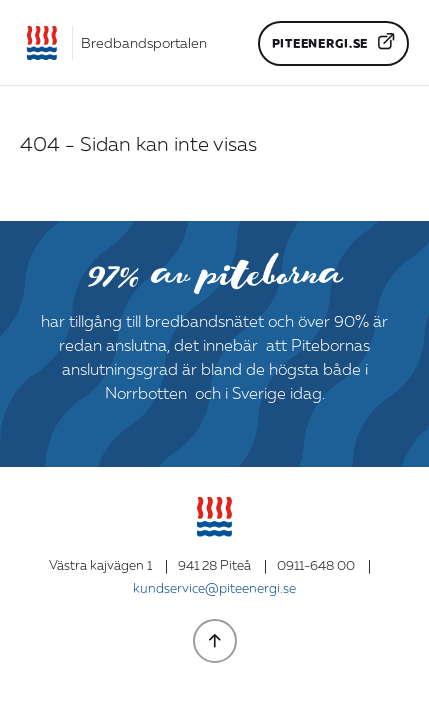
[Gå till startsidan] (113, 43)
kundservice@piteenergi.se (214, 589)
